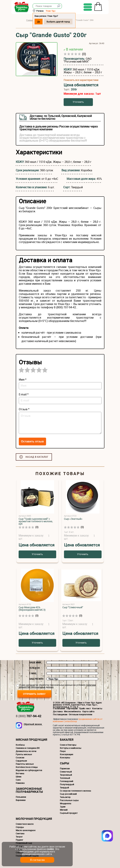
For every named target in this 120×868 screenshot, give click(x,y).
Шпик (19, 777)
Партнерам (72, 708)
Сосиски (20, 757)
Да (43, 22)
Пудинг (19, 840)
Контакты (97, 708)
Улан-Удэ (55, 11)
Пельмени (21, 797)
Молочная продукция (34, 819)
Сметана (20, 833)
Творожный (66, 775)
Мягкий (64, 810)
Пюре (63, 751)
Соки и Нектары (68, 745)
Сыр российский (68, 794)
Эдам (63, 807)
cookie (50, 849)
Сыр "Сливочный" (73, 607)
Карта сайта (88, 711)
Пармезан (65, 768)
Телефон (34, 668)
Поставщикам (60, 714)
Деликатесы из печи (26, 751)
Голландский (67, 781)
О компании (59, 708)
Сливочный (66, 772)
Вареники (21, 800)
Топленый (65, 778)
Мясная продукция (31, 740)
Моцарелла (65, 803)
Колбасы (20, 745)
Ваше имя (35, 662)
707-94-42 (29, 716)
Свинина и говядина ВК (28, 748)
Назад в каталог (37, 457)
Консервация (67, 754)
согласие (31, 685)
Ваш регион (36, 679)
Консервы (65, 757)
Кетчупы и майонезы (71, 748)
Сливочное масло (25, 824)
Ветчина (20, 773)
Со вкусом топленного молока (75, 791)
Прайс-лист (85, 708)
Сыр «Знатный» (73, 519)
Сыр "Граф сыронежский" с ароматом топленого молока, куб (36, 521)
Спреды (20, 827)
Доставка (58, 711)
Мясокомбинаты (72, 711)
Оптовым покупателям (80, 714)
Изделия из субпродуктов (29, 770)
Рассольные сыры (69, 800)
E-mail (33, 673)
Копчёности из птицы (27, 767)
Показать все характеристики (81, 80)
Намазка (20, 783)
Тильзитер (65, 797)
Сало (18, 780)
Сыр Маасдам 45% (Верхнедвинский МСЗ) (32, 608)
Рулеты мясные (24, 754)
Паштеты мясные (25, 764)
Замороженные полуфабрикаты (29, 790)
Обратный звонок (33, 724)
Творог (19, 837)
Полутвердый (67, 784)
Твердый (64, 787)
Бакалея (67, 740)
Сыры (65, 763)
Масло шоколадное (26, 830)
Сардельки (21, 761)
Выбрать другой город (63, 22)
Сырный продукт (69, 813)
